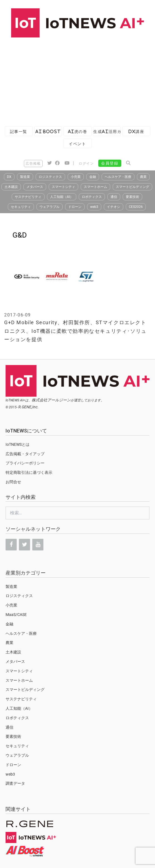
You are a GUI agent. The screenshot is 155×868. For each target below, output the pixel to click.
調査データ (15, 783)
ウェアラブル (50, 207)
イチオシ (114, 207)
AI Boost (48, 131)
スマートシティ (63, 187)
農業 (143, 177)
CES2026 (136, 207)
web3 (94, 207)
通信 (114, 197)
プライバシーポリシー (25, 463)
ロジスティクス (50, 177)
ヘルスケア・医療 (118, 177)
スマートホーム (95, 187)
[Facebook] (11, 545)
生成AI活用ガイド (107, 131)
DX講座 (136, 131)
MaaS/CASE (16, 615)
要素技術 (132, 197)
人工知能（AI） (62, 197)
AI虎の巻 (78, 131)
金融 (93, 177)
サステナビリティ (28, 197)
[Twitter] (24, 545)
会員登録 (110, 163)
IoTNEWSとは (18, 444)
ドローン (75, 207)
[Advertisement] (77, 79)
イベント (77, 144)
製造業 (25, 177)
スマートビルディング (132, 187)
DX (9, 177)
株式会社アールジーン (51, 400)
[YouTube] (38, 545)
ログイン (86, 163)
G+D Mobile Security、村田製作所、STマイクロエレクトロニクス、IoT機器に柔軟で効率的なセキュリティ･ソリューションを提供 (75, 331)
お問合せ (13, 482)
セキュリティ (21, 207)
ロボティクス (92, 197)
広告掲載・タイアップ (25, 454)
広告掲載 (33, 163)
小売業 (76, 177)
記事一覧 (19, 131)
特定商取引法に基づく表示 (29, 472)
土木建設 (11, 187)
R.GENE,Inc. (29, 407)
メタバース (35, 187)
